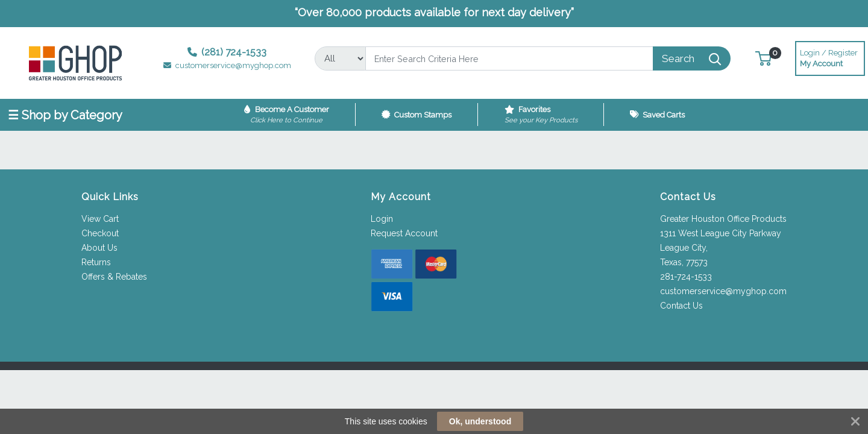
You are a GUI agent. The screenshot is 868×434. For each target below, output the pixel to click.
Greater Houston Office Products (723, 219)
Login (382, 219)
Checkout (100, 233)
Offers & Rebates (114, 277)
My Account (830, 57)
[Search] (509, 58)
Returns (96, 262)
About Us (99, 248)
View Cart (100, 219)
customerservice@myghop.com (723, 291)
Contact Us (681, 306)
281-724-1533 (686, 277)
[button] (763, 58)
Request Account (404, 233)
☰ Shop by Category (65, 115)
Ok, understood (480, 421)
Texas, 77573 (684, 262)
